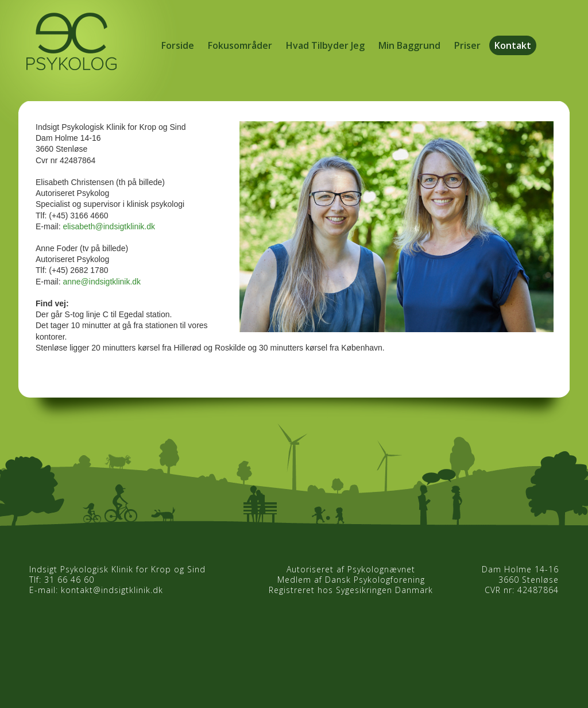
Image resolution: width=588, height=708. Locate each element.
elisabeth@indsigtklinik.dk (109, 226)
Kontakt (513, 45)
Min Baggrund (409, 45)
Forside (178, 45)
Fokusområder (240, 45)
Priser (467, 45)
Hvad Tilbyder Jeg (325, 45)
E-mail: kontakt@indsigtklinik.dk (96, 590)
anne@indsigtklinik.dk (102, 282)
